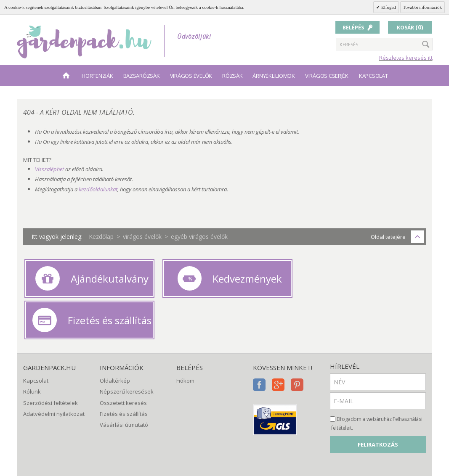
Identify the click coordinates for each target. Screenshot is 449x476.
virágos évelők (191, 76)
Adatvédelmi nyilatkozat (54, 370)
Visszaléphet (49, 169)
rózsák (232, 76)
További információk (422, 7)
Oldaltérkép (115, 337)
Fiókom (185, 337)
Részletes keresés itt (406, 58)
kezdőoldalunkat (98, 189)
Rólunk (32, 348)
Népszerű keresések (127, 348)
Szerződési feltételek (50, 359)
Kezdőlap (101, 237)
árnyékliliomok (274, 76)
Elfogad (388, 7)
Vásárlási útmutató (124, 381)
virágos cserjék (327, 76)
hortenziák (97, 76)
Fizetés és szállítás (124, 370)
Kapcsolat (373, 76)
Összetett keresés (123, 359)
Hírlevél (345, 323)
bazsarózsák (142, 76)
